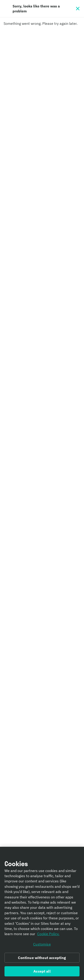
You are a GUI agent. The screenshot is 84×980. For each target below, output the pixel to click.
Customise (42, 944)
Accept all (42, 971)
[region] (42, 913)
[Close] (78, 9)
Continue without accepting (42, 958)
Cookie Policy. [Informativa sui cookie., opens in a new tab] (48, 934)
